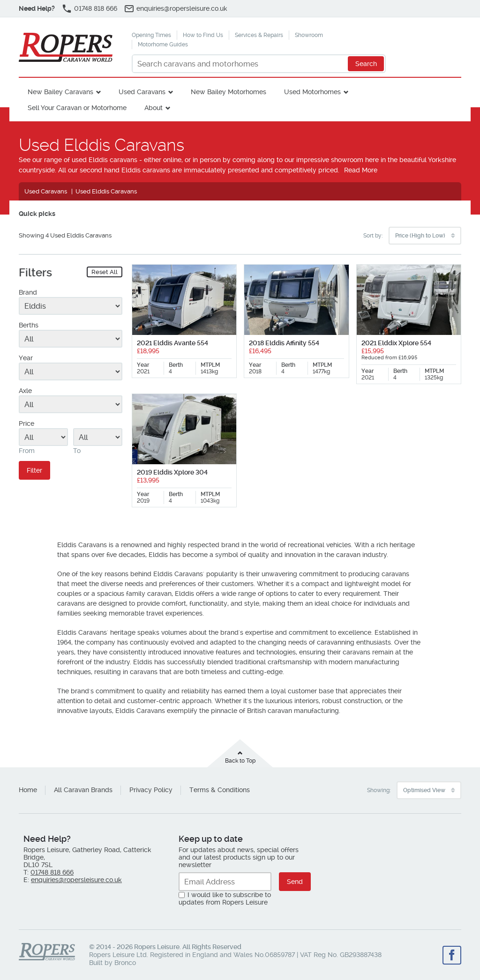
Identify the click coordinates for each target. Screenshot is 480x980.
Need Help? (37, 8)
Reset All (105, 272)
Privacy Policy (151, 790)
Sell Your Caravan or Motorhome (77, 108)
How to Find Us (203, 35)
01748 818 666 (96, 8)
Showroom (309, 35)
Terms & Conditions (220, 790)
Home (28, 790)
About (154, 108)
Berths (29, 325)
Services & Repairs (259, 35)
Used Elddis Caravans (106, 191)
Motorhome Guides (163, 45)
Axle (25, 391)
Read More (361, 170)
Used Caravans (142, 92)
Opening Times (151, 35)
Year (26, 358)
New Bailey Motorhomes (229, 92)
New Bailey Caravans (60, 92)
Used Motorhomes (312, 92)
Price (26, 423)
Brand (28, 292)
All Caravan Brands (83, 790)
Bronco (125, 963)
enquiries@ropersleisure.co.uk (182, 8)
